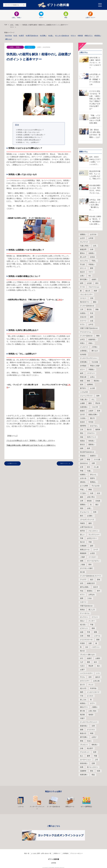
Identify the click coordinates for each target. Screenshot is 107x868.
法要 (90, 643)
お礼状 (89, 283)
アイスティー (85, 752)
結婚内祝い (92, 340)
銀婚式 (82, 411)
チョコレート (85, 512)
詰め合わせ (84, 463)
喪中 (99, 591)
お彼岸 (91, 411)
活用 (93, 726)
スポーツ (83, 602)
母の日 (82, 542)
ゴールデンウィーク (87, 520)
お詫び (94, 737)
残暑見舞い (84, 775)
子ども (82, 677)
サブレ (82, 325)
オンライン (84, 617)
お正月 (82, 238)
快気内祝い (84, 764)
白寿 (92, 250)
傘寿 (82, 373)
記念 (99, 493)
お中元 (91, 325)
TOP (6, 25)
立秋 (92, 298)
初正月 (82, 272)
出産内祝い (84, 407)
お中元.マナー (92, 538)
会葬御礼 (90, 385)
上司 (96, 760)
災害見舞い (84, 362)
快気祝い (92, 441)
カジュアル (84, 261)
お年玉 (82, 340)
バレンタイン (93, 531)
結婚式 (89, 659)
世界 (95, 752)
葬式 (82, 516)
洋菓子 (82, 719)
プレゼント (84, 745)
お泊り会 (83, 478)
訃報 (82, 749)
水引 (82, 659)
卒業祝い (92, 265)
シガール (97, 636)
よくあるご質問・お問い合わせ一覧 (41, 851)
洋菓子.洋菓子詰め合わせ (89, 328)
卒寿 (89, 632)
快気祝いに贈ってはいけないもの (29, 132)
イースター (92, 557)
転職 (82, 767)
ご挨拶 (82, 557)
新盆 (93, 775)
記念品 (92, 257)
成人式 (88, 291)
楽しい (82, 535)
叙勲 (92, 317)
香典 (93, 628)
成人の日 (83, 689)
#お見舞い (43, 36)
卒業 (90, 542)
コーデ (96, 550)
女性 (82, 583)
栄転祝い (83, 482)
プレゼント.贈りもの (87, 655)
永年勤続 (83, 366)
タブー (92, 704)
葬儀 (90, 490)
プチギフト (91, 433)
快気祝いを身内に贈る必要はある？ (29, 140)
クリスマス (91, 730)
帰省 (89, 460)
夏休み (82, 253)
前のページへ (13, 463)
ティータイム (85, 613)
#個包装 (80, 36)
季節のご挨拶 (95, 366)
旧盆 (82, 437)
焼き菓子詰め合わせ (87, 452)
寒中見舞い (84, 280)
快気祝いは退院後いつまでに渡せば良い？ (31, 135)
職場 (98, 336)
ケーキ (82, 287)
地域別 (91, 715)
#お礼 (15, 36)
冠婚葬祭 (83, 771)
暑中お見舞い (85, 587)
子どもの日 (96, 486)
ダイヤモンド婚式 (86, 568)
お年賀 (91, 238)
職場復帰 (83, 553)
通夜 (89, 662)
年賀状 (82, 643)
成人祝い (83, 625)
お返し (89, 508)
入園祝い (95, 707)
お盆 (92, 321)
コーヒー (83, 298)
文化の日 (83, 317)
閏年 (90, 565)
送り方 (82, 685)
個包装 (89, 501)
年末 (92, 313)
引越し (89, 471)
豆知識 (98, 501)
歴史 (92, 771)
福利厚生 (83, 426)
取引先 (89, 310)
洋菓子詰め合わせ (86, 606)
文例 (82, 636)
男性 (82, 433)
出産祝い (83, 313)
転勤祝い (83, 704)
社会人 (89, 741)
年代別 (91, 422)
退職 (95, 632)
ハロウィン (96, 647)
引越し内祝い (85, 246)
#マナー (73, 36)
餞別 (90, 403)
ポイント (83, 268)
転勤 (99, 771)
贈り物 (82, 711)
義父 (97, 505)
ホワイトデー (85, 681)
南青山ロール (85, 550)
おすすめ (93, 235)
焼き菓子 (90, 749)
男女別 (98, 403)
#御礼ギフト (89, 36)
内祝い (91, 343)
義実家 (98, 430)
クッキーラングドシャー (89, 722)
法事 (93, 463)
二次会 (89, 598)
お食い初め (92, 711)
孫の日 (89, 430)
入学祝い (95, 347)
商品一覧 (27, 851)
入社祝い (83, 418)
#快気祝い (98, 36)
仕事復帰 (83, 546)
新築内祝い (84, 726)
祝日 (92, 580)
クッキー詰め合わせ (87, 306)
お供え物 (96, 681)
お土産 (92, 388)
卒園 (95, 756)
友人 (82, 756)
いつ (98, 674)
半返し (82, 490)
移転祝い (95, 745)
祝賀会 (82, 441)
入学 (82, 310)
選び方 (92, 418)
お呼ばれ (92, 595)
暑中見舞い (84, 737)
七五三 (82, 666)
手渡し (94, 261)
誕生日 (98, 677)
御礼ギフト (84, 707)
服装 (82, 497)
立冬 (82, 430)
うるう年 (95, 407)
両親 (89, 636)
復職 (82, 730)
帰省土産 (83, 377)
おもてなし (94, 426)
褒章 (92, 268)
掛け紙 (82, 572)
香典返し (93, 482)
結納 (82, 448)
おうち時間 (84, 486)
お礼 (95, 246)
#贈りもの (8, 39)
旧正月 (96, 587)
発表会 (82, 610)
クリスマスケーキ (86, 640)
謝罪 (92, 546)
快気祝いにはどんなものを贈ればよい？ (31, 130)
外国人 (82, 343)
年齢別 (82, 523)
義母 (90, 523)
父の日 (82, 415)
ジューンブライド (86, 396)
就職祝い (83, 235)
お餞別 (98, 659)
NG (90, 276)
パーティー (91, 373)
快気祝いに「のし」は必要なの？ (29, 142)
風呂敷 (82, 715)
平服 (92, 625)
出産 (92, 493)
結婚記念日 (91, 583)
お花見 (92, 553)
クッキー (92, 621)
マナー (41, 15)
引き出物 (95, 362)
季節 (66, 15)
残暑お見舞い (93, 415)
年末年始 (93, 689)
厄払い (82, 621)
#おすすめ (8, 36)
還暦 (82, 598)
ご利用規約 (65, 851)
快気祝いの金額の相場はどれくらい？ (30, 137)
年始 (82, 591)
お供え (92, 377)
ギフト (82, 595)
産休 (82, 385)
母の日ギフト (85, 302)
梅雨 (82, 692)
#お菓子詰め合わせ (32, 36)
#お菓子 (22, 36)
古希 (82, 501)
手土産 (82, 265)
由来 (89, 448)
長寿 (99, 411)
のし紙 (96, 467)
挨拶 (95, 291)
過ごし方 (92, 610)
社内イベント (92, 437)
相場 (82, 381)
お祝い (82, 276)
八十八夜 (97, 460)
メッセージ (84, 347)
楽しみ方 (83, 257)
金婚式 (94, 280)
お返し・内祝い (17, 15)
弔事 (82, 538)
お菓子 (82, 670)
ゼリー (82, 370)
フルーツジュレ (94, 287)
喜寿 (98, 396)
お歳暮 (82, 403)
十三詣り (83, 493)
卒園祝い (92, 370)
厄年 (90, 677)
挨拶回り (93, 456)
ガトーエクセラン (93, 561)
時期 (92, 734)
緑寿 (82, 283)
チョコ (91, 685)
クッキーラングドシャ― (89, 358)
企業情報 (53, 860)
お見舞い (90, 516)
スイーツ (83, 321)
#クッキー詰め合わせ (62, 36)
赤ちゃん (93, 475)
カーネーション (86, 760)
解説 (95, 302)
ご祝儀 (82, 565)
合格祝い (92, 253)
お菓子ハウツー (90, 15)
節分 (97, 283)
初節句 (92, 478)
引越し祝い (84, 400)
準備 (82, 471)
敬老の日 (83, 734)
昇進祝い (83, 456)
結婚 (82, 632)
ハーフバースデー (86, 674)
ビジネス (90, 696)
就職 (82, 561)
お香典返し (84, 351)
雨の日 (82, 651)
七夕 (82, 662)
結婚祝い (83, 475)
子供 (82, 696)
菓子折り (83, 388)
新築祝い (90, 591)
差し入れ (83, 700)
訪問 (82, 460)
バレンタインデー (86, 295)
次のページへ (64, 463)
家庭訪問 (83, 250)
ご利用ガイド (57, 851)
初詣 (82, 508)
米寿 (95, 512)
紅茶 (82, 467)
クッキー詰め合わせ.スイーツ (90, 576)
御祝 (89, 381)
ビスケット (84, 628)
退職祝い (83, 505)
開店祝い (97, 381)
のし (93, 400)
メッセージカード (93, 692)
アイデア (83, 580)
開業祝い (92, 445)
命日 (95, 662)
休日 (89, 467)
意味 (99, 580)
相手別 (82, 531)
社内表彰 (83, 355)
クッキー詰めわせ (86, 336)
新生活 (82, 445)
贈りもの (95, 351)
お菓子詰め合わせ (86, 527)
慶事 (89, 756)
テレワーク (84, 242)
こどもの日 (84, 392)
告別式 (82, 422)
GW (87, 647)
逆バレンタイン (92, 767)
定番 (93, 764)
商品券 (91, 666)
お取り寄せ (91, 497)
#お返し (51, 36)
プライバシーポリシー (76, 851)
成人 (99, 666)
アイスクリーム (86, 332)
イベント (95, 617)
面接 (98, 640)
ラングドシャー (94, 535)
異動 (97, 310)
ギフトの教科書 (53, 5)
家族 (82, 741)
